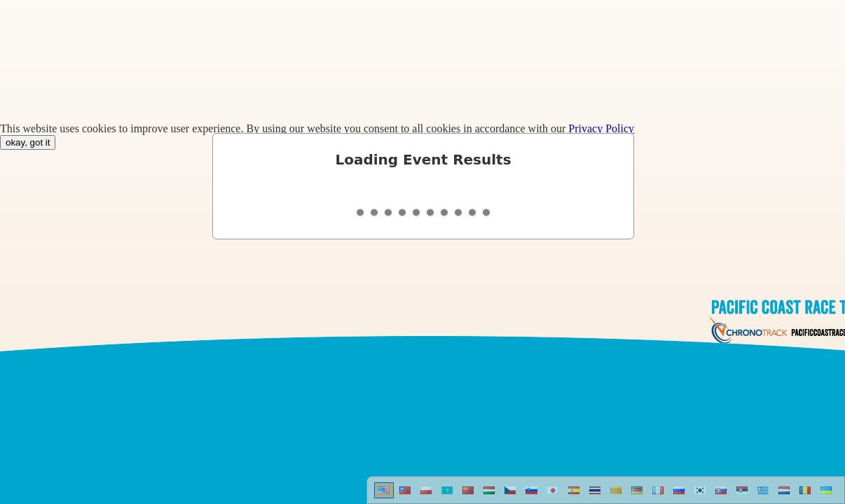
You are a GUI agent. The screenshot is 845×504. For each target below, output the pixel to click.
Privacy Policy (601, 128)
